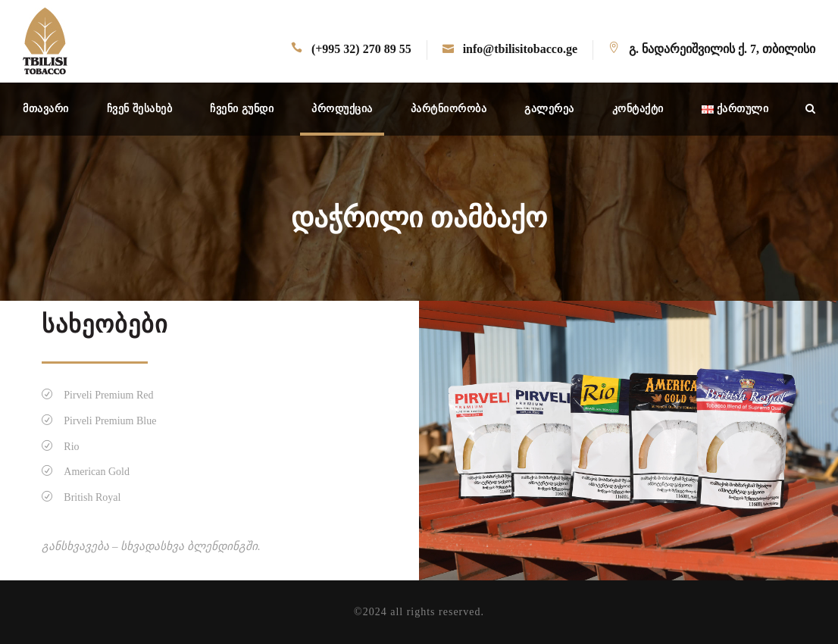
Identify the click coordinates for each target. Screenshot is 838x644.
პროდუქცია (342, 109)
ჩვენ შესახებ (140, 109)
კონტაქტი (638, 109)
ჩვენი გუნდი (242, 109)
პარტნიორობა (449, 109)
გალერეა (549, 109)
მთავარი (46, 109)
